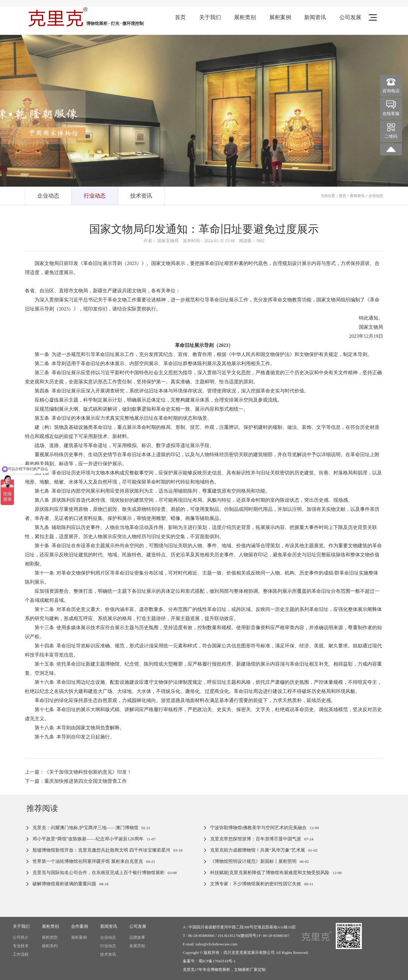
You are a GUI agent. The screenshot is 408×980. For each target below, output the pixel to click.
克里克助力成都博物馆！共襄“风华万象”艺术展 (258, 850)
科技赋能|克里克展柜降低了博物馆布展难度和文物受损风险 (270, 873)
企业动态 (48, 196)
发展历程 (137, 946)
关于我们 (210, 17)
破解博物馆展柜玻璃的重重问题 (64, 884)
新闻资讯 (315, 17)
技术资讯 (141, 196)
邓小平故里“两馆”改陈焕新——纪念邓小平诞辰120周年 (88, 839)
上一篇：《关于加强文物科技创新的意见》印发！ (78, 772)
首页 (180, 17)
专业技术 (21, 946)
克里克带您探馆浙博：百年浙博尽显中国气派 (256, 839)
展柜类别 (245, 17)
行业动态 (95, 196)
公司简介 (21, 937)
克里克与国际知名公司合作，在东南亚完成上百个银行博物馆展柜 (99, 873)
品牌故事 (137, 937)
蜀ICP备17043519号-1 (217, 961)
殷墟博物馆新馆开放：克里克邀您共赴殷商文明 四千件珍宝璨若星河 (101, 850)
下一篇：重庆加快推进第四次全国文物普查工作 (76, 781)
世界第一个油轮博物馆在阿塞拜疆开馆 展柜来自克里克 (88, 861)
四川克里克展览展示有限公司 (249, 953)
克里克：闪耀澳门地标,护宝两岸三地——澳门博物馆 (85, 828)
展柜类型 (50, 937)
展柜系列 (50, 946)
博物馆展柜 (220, 970)
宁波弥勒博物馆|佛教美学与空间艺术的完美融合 (258, 828)
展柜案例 (280, 17)
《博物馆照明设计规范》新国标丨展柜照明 (253, 861)
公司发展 (350, 17)
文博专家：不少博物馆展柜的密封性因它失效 (256, 884)
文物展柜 (242, 970)
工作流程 (21, 954)
